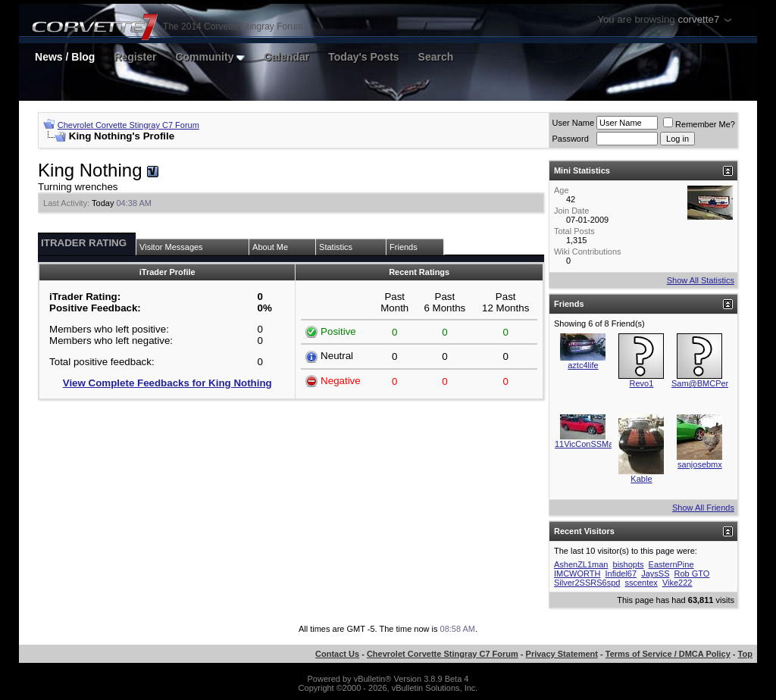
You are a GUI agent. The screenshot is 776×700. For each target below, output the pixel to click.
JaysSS (655, 573)
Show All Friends (703, 508)
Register (135, 57)
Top (745, 654)
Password (570, 139)
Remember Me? (699, 124)
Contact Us (337, 654)
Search (436, 57)
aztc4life (583, 365)
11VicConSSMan (587, 444)
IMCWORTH (577, 573)
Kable (641, 479)
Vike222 (677, 583)
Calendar (286, 57)
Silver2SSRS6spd (587, 583)
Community (210, 57)
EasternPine (671, 564)
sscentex (641, 583)
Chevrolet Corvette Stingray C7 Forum (128, 125)
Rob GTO (692, 573)
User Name (573, 123)
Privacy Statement (562, 654)
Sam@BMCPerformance (717, 383)
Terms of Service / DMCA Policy (668, 654)
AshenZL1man (581, 564)
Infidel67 (621, 573)
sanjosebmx (700, 464)
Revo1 (642, 383)
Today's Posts (363, 57)
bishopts (629, 564)
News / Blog (65, 57)
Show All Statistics (701, 280)
